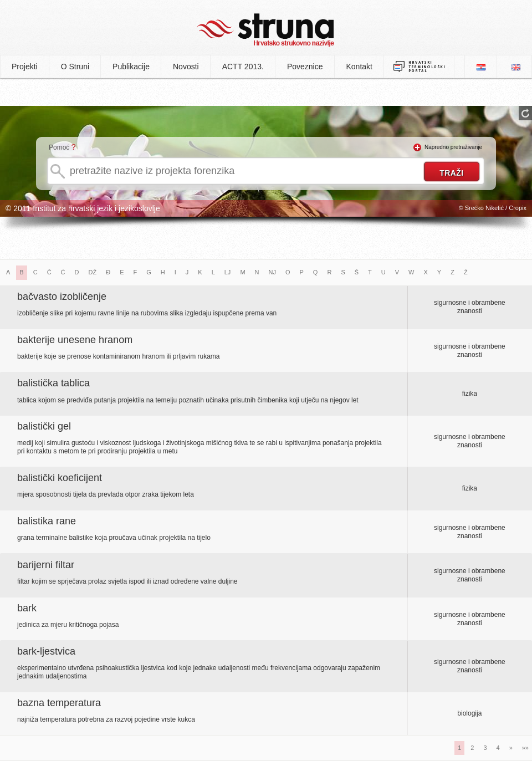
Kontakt (359, 67)
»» (525, 748)
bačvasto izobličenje (62, 297)
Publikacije (131, 67)
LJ (228, 272)
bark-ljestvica (46, 651)
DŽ (93, 272)
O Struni (75, 67)
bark (27, 608)
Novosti (186, 67)
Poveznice (305, 67)
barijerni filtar (46, 565)
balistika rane (47, 521)
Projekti (25, 67)
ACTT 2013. (243, 67)
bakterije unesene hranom (75, 340)
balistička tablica (53, 383)
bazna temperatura (59, 703)
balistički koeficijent (60, 478)
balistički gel (44, 426)
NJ (272, 272)
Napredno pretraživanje (453, 147)
